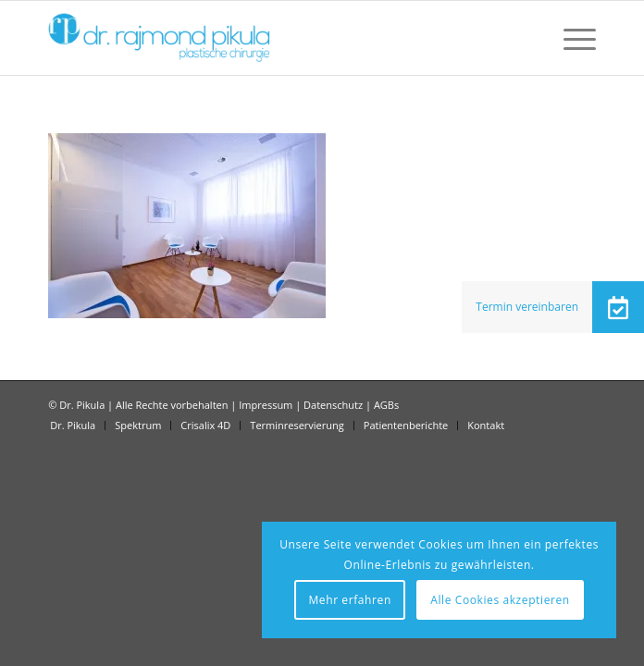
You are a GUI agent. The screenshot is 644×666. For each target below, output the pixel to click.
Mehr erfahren (349, 600)
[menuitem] (570, 38)
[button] (618, 307)
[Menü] (570, 38)
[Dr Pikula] (267, 38)
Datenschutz (333, 405)
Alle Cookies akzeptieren (500, 600)
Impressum (266, 405)
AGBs (386, 405)
